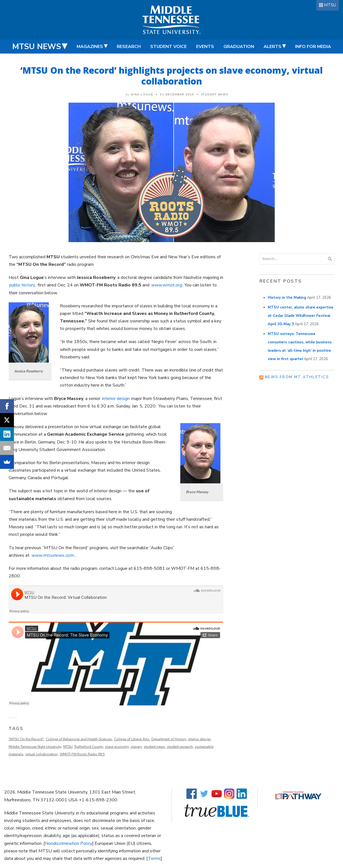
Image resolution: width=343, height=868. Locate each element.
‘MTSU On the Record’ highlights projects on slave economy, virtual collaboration (171, 76)
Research (129, 47)
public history (22, 285)
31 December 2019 (177, 95)
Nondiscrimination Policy (69, 843)
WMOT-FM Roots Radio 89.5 (82, 754)
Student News (215, 95)
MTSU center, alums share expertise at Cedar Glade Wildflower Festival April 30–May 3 (301, 316)
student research (180, 747)
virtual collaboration (42, 754)
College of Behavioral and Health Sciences (79, 739)
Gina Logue (142, 95)
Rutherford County (89, 747)
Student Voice (168, 47)
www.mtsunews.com (52, 555)
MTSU (330, 5)
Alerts (273, 47)
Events (205, 47)
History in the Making (287, 298)
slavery (136, 747)
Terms (154, 859)
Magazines (90, 47)
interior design (116, 399)
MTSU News (37, 47)
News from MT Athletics (297, 377)
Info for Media (313, 47)
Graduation (239, 47)
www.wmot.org (166, 285)
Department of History (169, 739)
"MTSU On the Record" (26, 739)
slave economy (117, 747)
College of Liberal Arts (132, 739)
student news (154, 747)
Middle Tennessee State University (35, 747)
